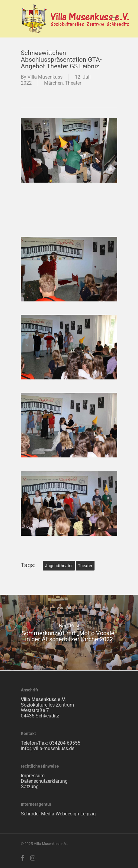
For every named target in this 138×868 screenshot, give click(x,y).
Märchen (53, 83)
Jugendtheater (59, 566)
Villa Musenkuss (45, 77)
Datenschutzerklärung (44, 781)
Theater (73, 83)
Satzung (30, 787)
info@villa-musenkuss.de (48, 748)
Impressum (33, 776)
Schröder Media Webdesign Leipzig (58, 814)
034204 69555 (65, 743)
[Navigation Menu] (114, 19)
